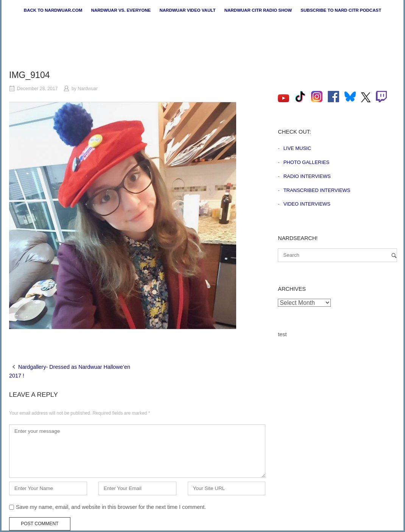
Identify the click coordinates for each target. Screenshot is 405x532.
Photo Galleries (306, 162)
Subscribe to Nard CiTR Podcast (341, 10)
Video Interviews (307, 204)
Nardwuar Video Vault (187, 10)
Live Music (297, 148)
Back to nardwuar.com (53, 10)
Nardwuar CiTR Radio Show (258, 10)
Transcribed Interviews (317, 190)
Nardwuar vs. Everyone (121, 10)
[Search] (394, 255)
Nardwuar (88, 89)
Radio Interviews (307, 176)
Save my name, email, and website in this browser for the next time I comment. (111, 507)
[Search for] (337, 255)
